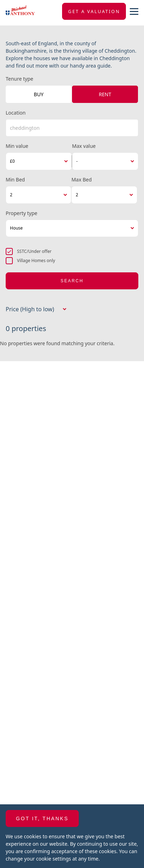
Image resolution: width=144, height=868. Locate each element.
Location (16, 113)
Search (72, 281)
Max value (84, 146)
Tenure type (20, 79)
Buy (38, 94)
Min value (17, 146)
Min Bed (15, 180)
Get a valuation (94, 11)
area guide (98, 66)
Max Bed (81, 180)
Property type (21, 213)
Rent (105, 94)
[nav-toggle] (134, 11)
